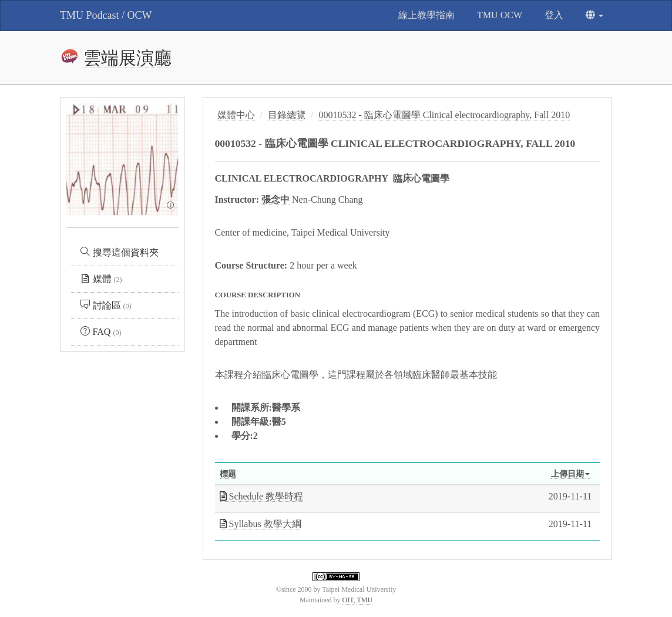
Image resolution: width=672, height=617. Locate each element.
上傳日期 (570, 474)
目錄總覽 (287, 115)
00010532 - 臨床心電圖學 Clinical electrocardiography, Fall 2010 (444, 115)
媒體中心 (236, 115)
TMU (364, 600)
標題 (228, 474)
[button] (594, 16)
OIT (348, 600)
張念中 (275, 199)
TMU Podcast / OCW (106, 15)
